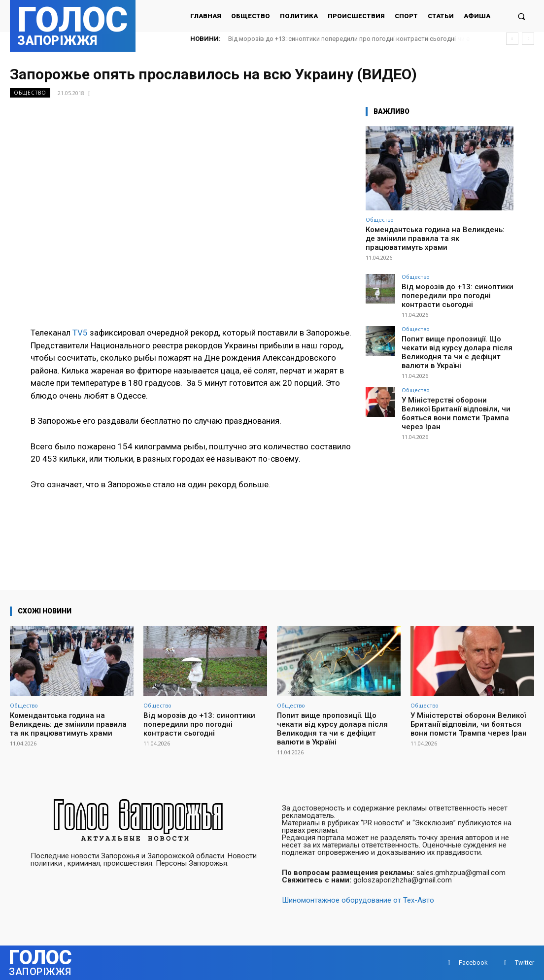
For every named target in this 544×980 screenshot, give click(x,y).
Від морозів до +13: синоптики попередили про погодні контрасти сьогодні (342, 39)
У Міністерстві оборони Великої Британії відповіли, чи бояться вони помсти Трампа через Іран (456, 391)
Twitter (525, 963)
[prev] (512, 39)
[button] (522, 16)
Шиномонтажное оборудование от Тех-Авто (358, 900)
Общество (30, 93)
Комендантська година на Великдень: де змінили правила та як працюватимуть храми (435, 238)
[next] (528, 39)
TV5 (80, 333)
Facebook (473, 963)
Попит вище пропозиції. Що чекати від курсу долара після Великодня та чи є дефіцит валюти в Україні (455, 342)
